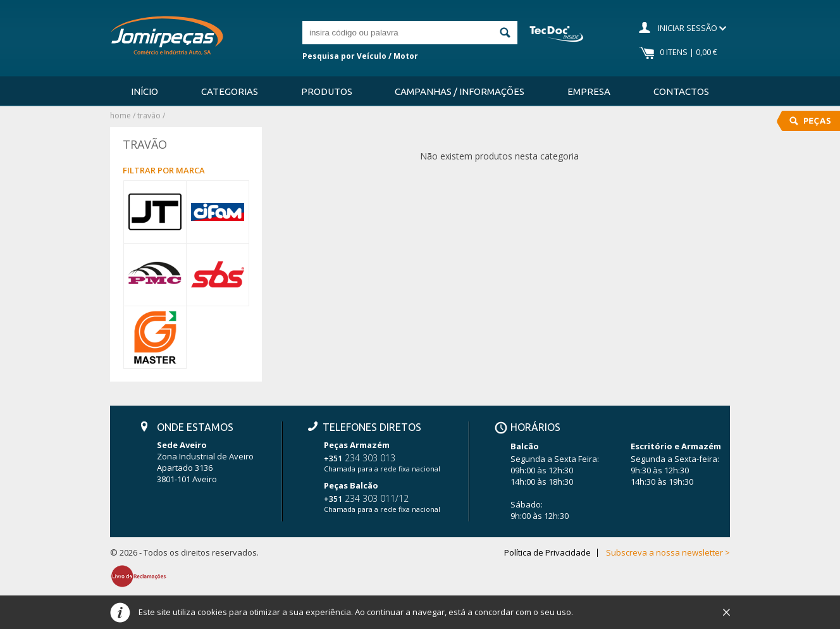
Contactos (681, 91)
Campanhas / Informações (460, 91)
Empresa (589, 91)
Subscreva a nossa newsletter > (668, 553)
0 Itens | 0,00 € (689, 52)
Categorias (230, 91)
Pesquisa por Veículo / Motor (360, 56)
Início (145, 91)
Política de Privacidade (547, 553)
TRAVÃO (149, 115)
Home (120, 115)
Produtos (327, 91)
